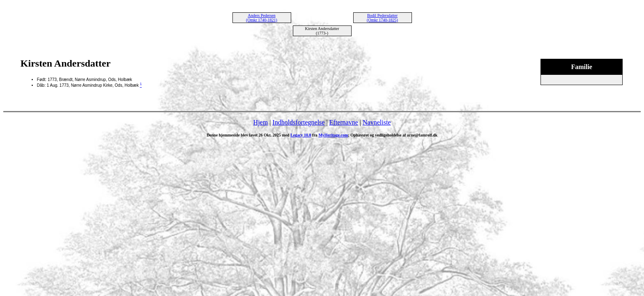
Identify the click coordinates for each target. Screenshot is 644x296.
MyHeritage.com (333, 135)
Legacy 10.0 (301, 135)
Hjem (261, 122)
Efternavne (344, 122)
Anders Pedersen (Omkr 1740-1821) (262, 18)
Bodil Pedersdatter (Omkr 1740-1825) (382, 18)
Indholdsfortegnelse (298, 122)
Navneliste (377, 122)
